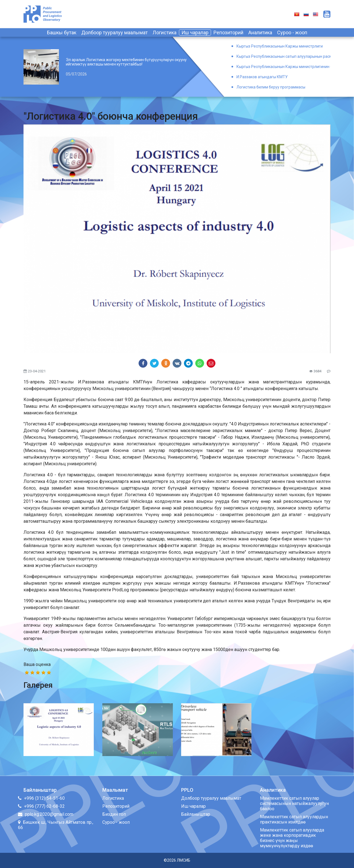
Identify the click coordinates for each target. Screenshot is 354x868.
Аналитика (260, 32)
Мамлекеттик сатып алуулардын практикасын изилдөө (294, 819)
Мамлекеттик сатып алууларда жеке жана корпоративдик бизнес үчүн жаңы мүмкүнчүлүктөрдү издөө (292, 838)
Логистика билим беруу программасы (271, 87)
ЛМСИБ (183, 860)
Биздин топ (114, 814)
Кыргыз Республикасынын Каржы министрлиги (280, 46)
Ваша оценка (37, 664)
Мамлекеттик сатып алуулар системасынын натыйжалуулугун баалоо (294, 803)
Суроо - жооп (292, 32)
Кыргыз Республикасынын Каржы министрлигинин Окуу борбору (283, 67)
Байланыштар (196, 814)
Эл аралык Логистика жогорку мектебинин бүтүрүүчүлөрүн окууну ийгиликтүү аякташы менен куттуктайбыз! (126, 62)
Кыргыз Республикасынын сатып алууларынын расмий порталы (283, 56)
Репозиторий (228, 32)
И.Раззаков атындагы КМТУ (262, 77)
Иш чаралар (195, 32)
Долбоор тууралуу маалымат (114, 32)
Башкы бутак (62, 32)
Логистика (165, 32)
